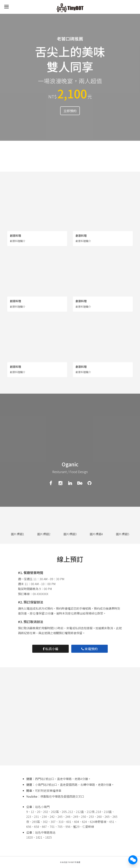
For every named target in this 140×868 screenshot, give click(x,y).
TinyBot (71, 862)
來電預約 (90, 649)
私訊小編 (50, 649)
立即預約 (70, 111)
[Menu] (6, 6)
